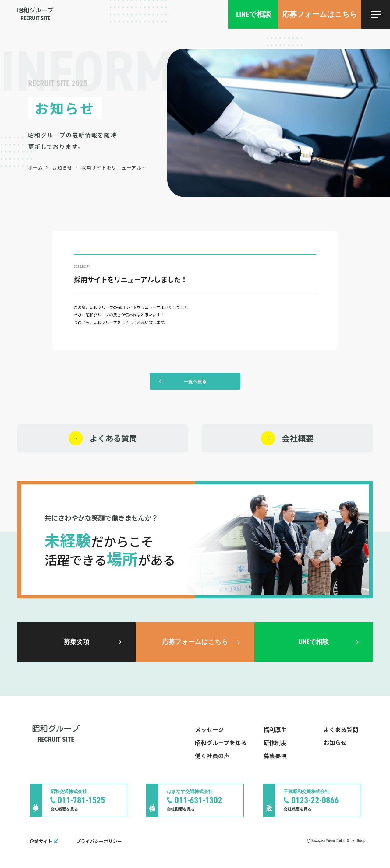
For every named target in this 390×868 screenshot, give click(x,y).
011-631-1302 (198, 800)
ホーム (36, 168)
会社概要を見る (64, 809)
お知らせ (62, 168)
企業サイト (41, 841)
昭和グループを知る (221, 742)
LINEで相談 (254, 14)
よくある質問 (341, 729)
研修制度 (275, 742)
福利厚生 (275, 729)
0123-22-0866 (315, 800)
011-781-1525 (81, 800)
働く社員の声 (212, 756)
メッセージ (209, 729)
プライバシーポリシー (99, 841)
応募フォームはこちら (320, 14)
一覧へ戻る (195, 381)
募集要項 (275, 756)
